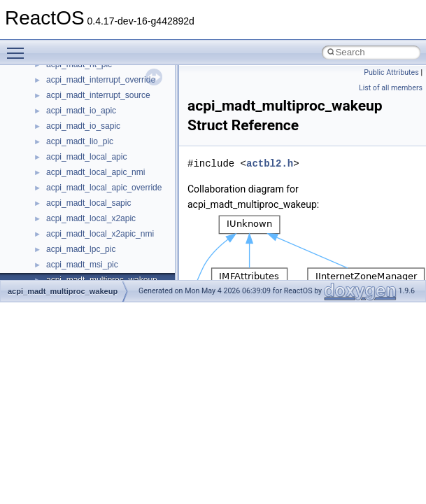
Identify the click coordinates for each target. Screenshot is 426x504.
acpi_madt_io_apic (81, 111)
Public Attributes (391, 72)
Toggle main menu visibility (19, 47)
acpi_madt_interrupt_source (98, 95)
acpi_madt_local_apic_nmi (95, 172)
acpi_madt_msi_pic (82, 265)
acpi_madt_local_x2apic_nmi (100, 234)
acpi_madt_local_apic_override (104, 188)
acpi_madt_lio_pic (80, 141)
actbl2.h (270, 163)
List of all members (391, 88)
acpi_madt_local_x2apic (91, 218)
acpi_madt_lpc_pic (81, 249)
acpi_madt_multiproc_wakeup (63, 291)
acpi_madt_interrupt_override (101, 80)
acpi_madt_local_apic (86, 157)
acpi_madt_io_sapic (83, 126)
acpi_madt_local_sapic (88, 203)
